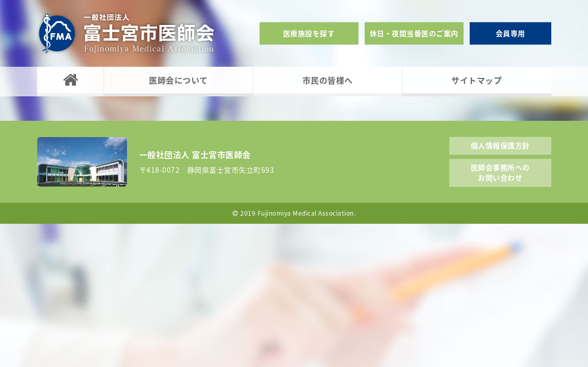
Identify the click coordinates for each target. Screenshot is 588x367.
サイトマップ (477, 80)
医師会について (178, 80)
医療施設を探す (309, 33)
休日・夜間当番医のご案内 (414, 33)
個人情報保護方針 (500, 145)
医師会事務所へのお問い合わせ (500, 172)
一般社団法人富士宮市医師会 (126, 33)
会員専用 (510, 33)
